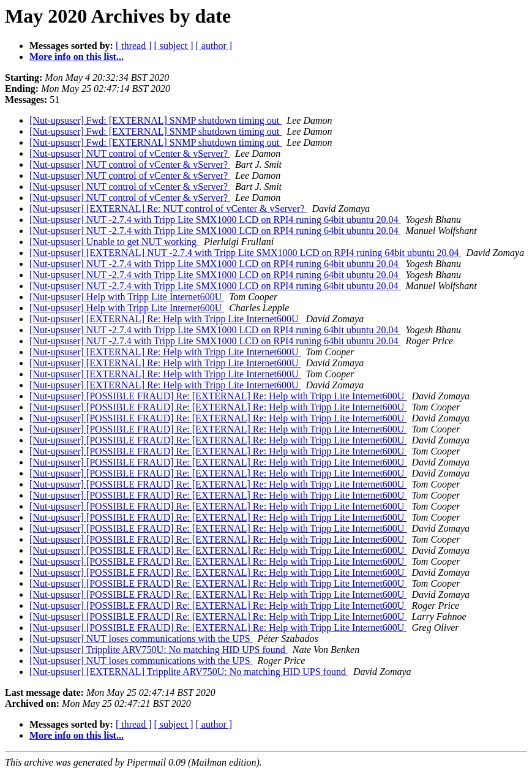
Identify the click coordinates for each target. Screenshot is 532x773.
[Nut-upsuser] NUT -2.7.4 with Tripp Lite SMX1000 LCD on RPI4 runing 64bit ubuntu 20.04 (215, 220)
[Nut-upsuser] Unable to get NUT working (114, 242)
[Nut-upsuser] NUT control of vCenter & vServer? (130, 153)
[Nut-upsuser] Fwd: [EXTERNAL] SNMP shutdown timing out (155, 120)
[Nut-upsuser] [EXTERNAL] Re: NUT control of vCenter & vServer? (168, 209)
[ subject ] (174, 46)
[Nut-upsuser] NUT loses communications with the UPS (141, 639)
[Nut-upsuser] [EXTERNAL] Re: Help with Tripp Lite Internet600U (165, 319)
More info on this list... (77, 57)
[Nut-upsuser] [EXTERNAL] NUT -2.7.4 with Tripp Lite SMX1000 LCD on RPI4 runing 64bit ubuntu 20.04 (245, 253)
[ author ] (214, 46)
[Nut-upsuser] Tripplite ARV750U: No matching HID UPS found (159, 650)
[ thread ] (134, 46)
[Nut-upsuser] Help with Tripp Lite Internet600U (127, 297)
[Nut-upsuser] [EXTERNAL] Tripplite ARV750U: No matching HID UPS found (189, 672)
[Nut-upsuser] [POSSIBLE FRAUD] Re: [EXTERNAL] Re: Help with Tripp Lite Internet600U (218, 396)
